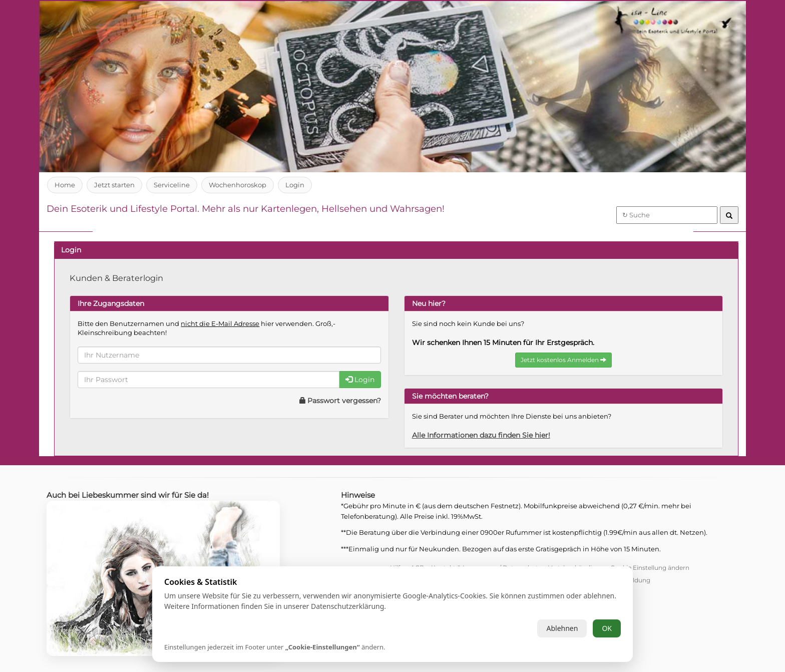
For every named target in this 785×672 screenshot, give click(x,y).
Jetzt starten (115, 185)
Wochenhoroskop (239, 185)
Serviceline (172, 185)
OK (607, 628)
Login (296, 185)
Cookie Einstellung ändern (650, 568)
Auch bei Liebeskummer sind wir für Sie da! (132, 495)
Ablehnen (562, 628)
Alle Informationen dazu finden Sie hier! (485, 435)
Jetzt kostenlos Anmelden (563, 360)
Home (65, 185)
